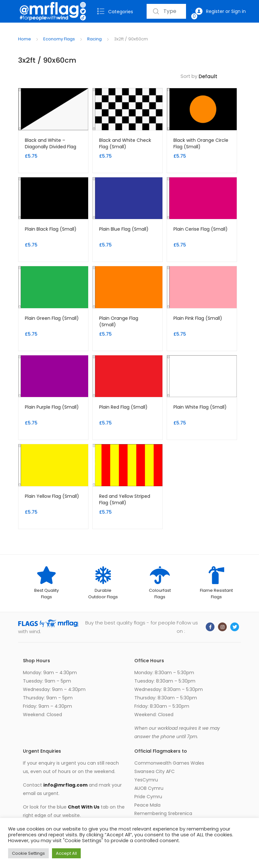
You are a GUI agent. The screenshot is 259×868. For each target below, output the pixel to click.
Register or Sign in (221, 11)
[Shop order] (220, 77)
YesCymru (146, 780)
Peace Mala (147, 805)
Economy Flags (59, 39)
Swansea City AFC (155, 771)
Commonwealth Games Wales (169, 763)
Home (25, 39)
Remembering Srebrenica (163, 813)
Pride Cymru (148, 797)
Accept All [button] (66, 853)
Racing (94, 39)
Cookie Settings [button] (28, 853)
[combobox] (166, 11)
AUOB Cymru (149, 788)
